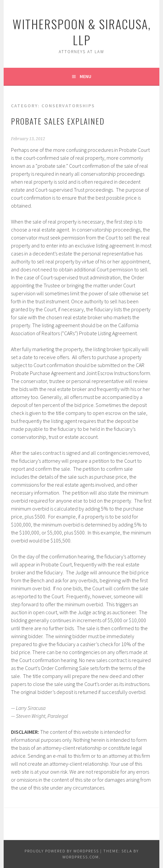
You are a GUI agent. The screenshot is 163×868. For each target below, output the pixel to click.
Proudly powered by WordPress (62, 851)
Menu (85, 76)
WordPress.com (81, 857)
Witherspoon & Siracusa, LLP (82, 32)
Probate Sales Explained (58, 121)
